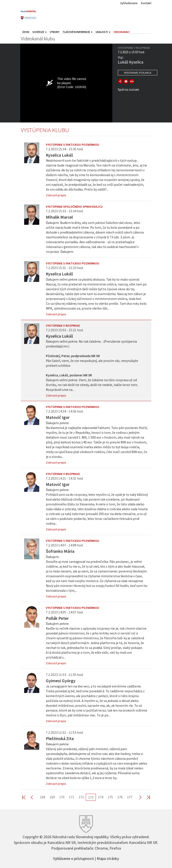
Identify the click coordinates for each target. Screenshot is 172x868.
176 (120, 797)
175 (110, 797)
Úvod (26, 32)
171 (72, 797)
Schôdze (40, 32)
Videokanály (122, 32)
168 (43, 797)
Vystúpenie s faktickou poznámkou (73, 145)
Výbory (55, 32)
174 (101, 797)
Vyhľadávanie (129, 3)
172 (81, 797)
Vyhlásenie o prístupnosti (73, 858)
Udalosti (103, 32)
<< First (27, 797)
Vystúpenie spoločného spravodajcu (74, 207)
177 (130, 797)
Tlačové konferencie (78, 32)
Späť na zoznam (128, 89)
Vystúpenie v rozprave (63, 326)
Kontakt (146, 3)
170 (62, 797)
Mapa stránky (108, 858)
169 (52, 797)
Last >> (146, 797)
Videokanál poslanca (138, 73)
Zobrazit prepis (56, 195)
